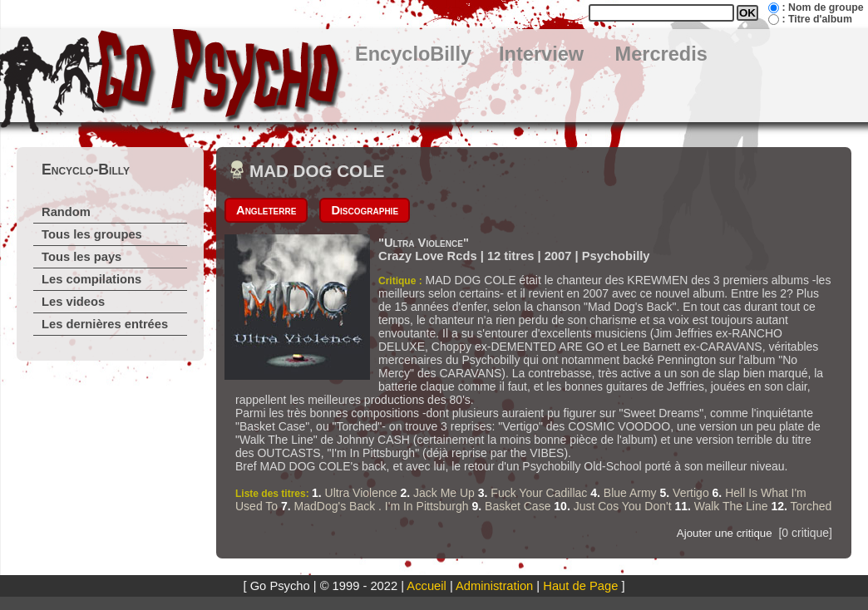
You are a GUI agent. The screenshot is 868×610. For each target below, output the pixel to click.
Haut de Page (580, 586)
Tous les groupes (92, 234)
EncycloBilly (413, 54)
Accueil (426, 586)
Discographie (365, 210)
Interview (541, 54)
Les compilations (91, 279)
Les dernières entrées (105, 324)
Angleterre (266, 210)
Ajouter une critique (725, 533)
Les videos (73, 302)
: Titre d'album (816, 19)
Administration (494, 586)
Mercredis (661, 54)
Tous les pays (81, 257)
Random (66, 212)
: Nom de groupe (822, 7)
